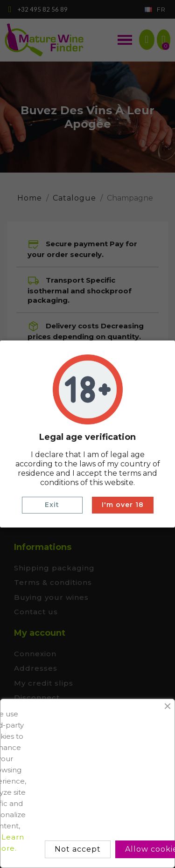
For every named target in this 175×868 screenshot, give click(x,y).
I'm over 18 (123, 505)
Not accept (78, 849)
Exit (52, 505)
